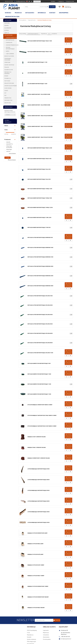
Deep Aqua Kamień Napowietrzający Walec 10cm (40, 41)
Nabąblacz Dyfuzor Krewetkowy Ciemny (38, 586)
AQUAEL (8, 142)
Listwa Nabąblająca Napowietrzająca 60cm (38, 501)
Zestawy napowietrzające (10, 48)
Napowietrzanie (8, 35)
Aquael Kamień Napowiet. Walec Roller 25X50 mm (40, 116)
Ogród (6, 91)
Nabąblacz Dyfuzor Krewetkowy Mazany (38, 597)
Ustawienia (46, 635)
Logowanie (46, 630)
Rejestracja (46, 633)
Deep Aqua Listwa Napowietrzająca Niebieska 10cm (40, 248)
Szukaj (7, 158)
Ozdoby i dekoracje (9, 65)
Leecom (8, 151)
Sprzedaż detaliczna (12, 17)
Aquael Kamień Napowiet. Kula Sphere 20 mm (39, 94)
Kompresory (9, 43)
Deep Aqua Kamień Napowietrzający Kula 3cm (39, 169)
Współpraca (30, 635)
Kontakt (53, 1)
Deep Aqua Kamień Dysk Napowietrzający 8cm (39, 363)
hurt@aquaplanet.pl (20, 1)
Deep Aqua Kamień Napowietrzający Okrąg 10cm (40, 198)
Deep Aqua (9, 149)
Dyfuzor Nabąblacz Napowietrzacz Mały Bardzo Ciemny (42, 415)
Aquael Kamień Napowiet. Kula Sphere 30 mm (39, 105)
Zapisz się (57, 620)
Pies (5, 95)
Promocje (18, 13)
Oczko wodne (8, 88)
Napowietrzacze (10, 40)
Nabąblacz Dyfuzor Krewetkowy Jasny (37, 533)
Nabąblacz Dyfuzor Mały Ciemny (36, 576)
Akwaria (6, 25)
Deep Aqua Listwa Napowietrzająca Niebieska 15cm (40, 257)
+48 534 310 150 (8, 1)
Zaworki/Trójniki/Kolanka (11, 45)
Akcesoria (7, 23)
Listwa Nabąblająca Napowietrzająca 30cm (38, 522)
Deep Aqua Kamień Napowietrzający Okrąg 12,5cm (40, 207)
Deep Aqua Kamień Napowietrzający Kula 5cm (39, 179)
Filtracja (7, 30)
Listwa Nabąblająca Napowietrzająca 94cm (38, 469)
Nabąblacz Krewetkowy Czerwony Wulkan (39, 458)
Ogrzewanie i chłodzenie (8, 59)
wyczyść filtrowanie (12, 153)
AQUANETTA (9, 144)
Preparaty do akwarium (8, 73)
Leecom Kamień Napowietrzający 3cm (37, 73)
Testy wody (7, 81)
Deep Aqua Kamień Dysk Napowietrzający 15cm (39, 394)
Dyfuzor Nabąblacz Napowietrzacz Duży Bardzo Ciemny (42, 426)
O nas (28, 633)
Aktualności (30, 13)
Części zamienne (10, 54)
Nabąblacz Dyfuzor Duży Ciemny (36, 565)
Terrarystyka (8, 98)
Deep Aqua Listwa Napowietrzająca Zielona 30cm (40, 315)
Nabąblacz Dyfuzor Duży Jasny (35, 554)
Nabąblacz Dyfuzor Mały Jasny (35, 544)
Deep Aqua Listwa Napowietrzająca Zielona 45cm (40, 324)
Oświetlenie (7, 62)
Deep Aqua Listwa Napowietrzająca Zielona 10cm (40, 296)
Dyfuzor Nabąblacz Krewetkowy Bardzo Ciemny (40, 405)
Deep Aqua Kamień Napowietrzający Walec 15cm (40, 52)
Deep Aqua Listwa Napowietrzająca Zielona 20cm (40, 305)
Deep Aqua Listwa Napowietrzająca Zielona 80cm (40, 343)
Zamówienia (46, 637)
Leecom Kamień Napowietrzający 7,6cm (37, 84)
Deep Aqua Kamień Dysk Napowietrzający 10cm (39, 374)
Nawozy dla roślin (9, 56)
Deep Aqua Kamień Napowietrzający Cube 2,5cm (39, 217)
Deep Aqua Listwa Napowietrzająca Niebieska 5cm (40, 237)
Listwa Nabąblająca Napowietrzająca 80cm (38, 480)
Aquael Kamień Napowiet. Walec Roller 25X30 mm (40, 126)
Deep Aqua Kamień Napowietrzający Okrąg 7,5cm (40, 189)
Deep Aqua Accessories (9, 147)
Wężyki (8, 51)
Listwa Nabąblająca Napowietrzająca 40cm (38, 512)
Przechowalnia (47, 639)
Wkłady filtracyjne (9, 83)
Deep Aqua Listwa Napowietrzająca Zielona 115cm (40, 353)
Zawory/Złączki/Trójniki (11, 86)
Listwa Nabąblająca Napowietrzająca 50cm (38, 490)
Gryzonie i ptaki (8, 100)
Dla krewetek (8, 28)
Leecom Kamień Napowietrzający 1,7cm (37, 62)
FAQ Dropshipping (32, 630)
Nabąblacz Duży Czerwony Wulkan (37, 437)
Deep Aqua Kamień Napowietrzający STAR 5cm (39, 227)
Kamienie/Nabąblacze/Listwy (11, 38)
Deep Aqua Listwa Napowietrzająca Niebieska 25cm (40, 276)
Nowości (8, 13)
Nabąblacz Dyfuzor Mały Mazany (36, 608)
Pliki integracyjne (31, 641)
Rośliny (6, 76)
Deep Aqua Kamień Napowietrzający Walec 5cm (39, 159)
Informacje (42, 13)
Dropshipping (64, 13)
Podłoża (7, 67)
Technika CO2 (8, 78)
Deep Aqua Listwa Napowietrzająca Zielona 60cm (40, 333)
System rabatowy (31, 639)
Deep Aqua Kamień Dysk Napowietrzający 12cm (39, 384)
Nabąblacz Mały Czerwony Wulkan (37, 447)
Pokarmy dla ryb (9, 70)
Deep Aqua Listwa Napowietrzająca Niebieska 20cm (40, 266)
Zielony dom (8, 103)
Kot (5, 93)
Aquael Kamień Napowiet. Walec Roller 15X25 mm (40, 137)
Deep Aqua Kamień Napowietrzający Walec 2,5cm (40, 148)
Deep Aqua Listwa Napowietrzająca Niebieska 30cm (40, 286)
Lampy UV (7, 33)
